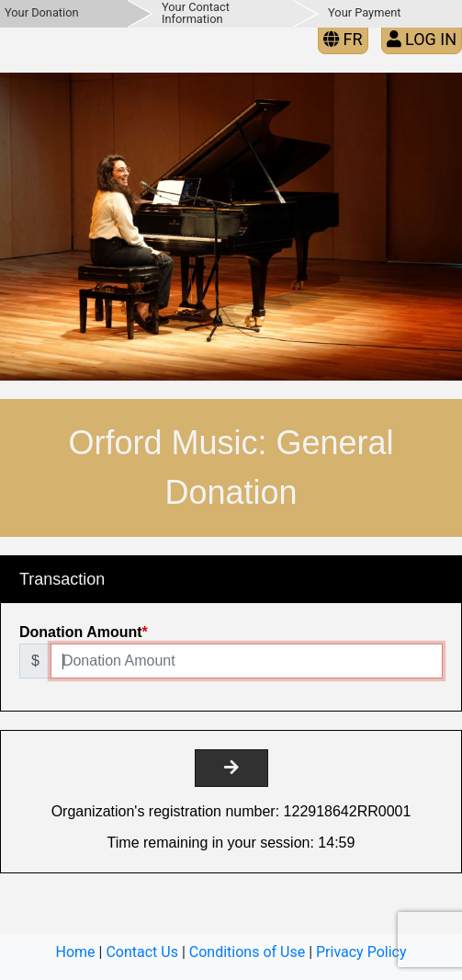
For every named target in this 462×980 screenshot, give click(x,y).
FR (343, 39)
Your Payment (364, 12)
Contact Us (142, 952)
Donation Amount (81, 632)
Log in (422, 39)
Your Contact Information (196, 13)
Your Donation (42, 12)
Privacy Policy (361, 952)
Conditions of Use (247, 952)
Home (76, 952)
